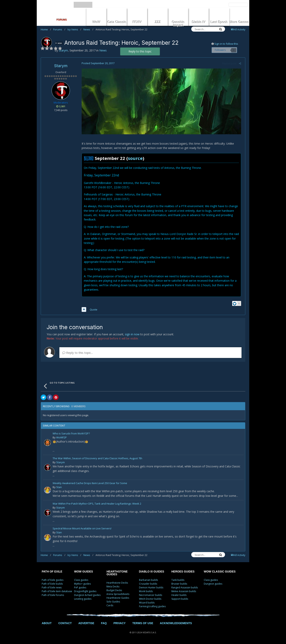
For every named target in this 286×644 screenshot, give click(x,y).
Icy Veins (74, 29)
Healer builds (179, 596)
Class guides (81, 581)
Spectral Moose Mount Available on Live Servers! (82, 529)
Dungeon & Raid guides (87, 596)
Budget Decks (114, 591)
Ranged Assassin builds (185, 588)
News (88, 29)
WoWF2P (61, 438)
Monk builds (146, 592)
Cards (110, 606)
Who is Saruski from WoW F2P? (71, 435)
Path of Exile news (52, 588)
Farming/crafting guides (152, 607)
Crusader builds (148, 584)
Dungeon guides (213, 584)
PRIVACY (119, 624)
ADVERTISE (86, 624)
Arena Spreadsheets (118, 595)
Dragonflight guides (85, 592)
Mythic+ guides (82, 584)
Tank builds (178, 581)
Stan (59, 488)
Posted (97, 63)
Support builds (180, 599)
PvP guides (80, 588)
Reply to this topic (140, 51)
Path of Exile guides (53, 581)
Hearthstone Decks (117, 583)
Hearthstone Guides (118, 598)
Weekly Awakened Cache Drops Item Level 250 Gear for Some (90, 484)
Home (46, 29)
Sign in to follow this (226, 44)
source (134, 159)
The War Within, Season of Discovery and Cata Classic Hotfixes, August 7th (97, 459)
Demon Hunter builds (151, 588)
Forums (59, 29)
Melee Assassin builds (184, 592)
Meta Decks (113, 587)
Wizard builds (147, 603)
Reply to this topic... (78, 353)
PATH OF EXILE (52, 572)
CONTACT (65, 624)
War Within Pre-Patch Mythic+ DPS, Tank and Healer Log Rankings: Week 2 (97, 505)
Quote (93, 310)
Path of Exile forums (53, 596)
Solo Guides (113, 602)
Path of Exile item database (57, 592)
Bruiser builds (179, 584)
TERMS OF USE (143, 624)
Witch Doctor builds (150, 599)
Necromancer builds (151, 596)
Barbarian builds (148, 581)
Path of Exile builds (52, 584)
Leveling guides (83, 599)
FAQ (104, 624)
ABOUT (47, 624)
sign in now (132, 335)
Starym (61, 66)
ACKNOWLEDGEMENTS (176, 624)
